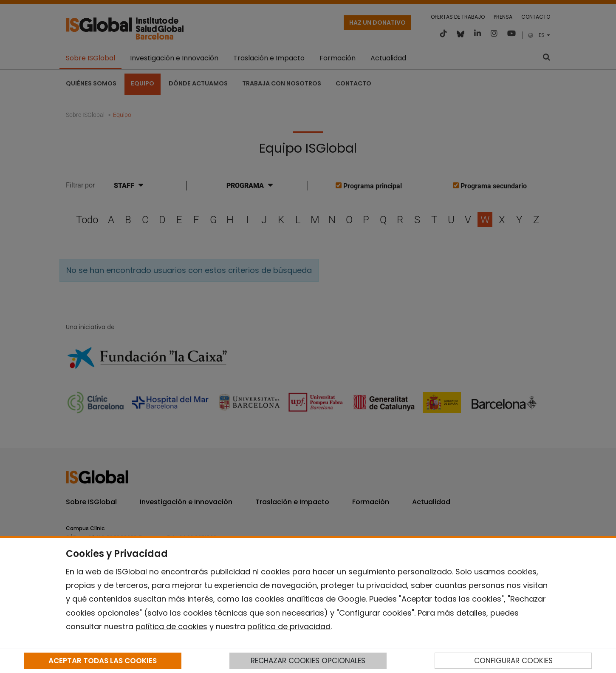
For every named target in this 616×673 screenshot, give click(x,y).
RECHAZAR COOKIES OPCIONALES (308, 661)
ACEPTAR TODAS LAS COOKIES (103, 661)
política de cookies (171, 626)
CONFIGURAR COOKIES (513, 661)
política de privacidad (289, 626)
